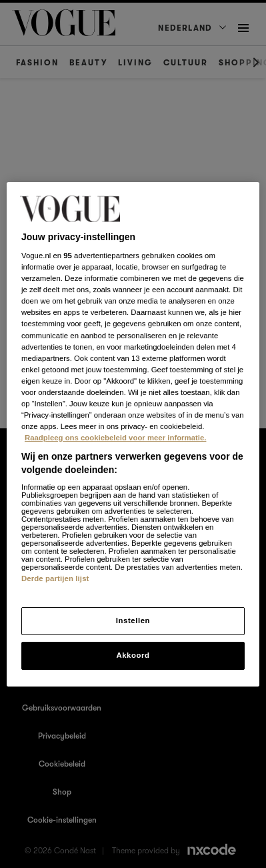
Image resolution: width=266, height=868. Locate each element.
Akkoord (133, 655)
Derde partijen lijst (55, 578)
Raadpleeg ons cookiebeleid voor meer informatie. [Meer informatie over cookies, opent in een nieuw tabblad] (115, 438)
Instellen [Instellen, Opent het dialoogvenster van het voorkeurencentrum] (133, 620)
